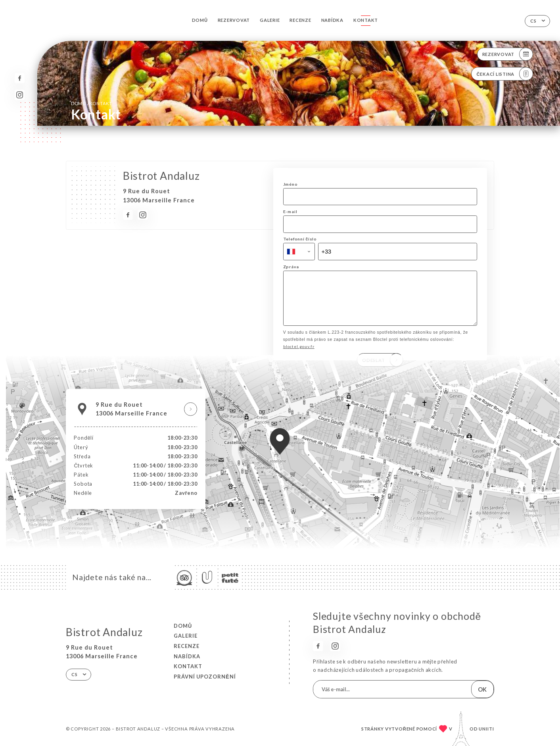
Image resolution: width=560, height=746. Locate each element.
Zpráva (291, 267)
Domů (200, 20)
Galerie (270, 20)
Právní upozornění (205, 677)
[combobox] (299, 252)
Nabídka (332, 20)
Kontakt (366, 20)
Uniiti (486, 729)
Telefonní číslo (300, 239)
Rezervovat (234, 20)
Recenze (300, 20)
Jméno (291, 184)
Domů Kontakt (92, 103)
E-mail (290, 211)
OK (482, 689)
